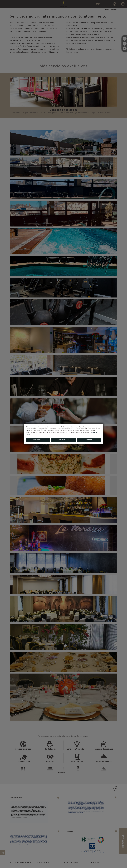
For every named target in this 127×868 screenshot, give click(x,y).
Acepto (89, 440)
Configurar (38, 440)
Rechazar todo (63, 440)
